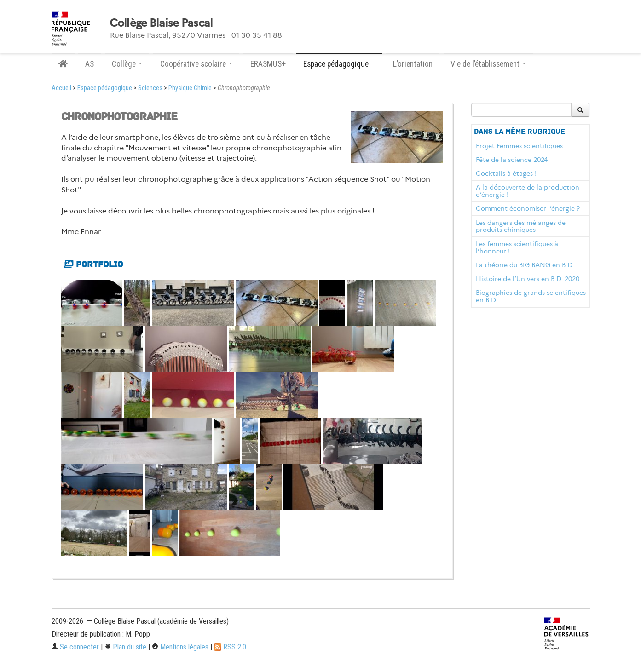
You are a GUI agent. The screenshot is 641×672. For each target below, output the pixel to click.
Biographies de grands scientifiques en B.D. (531, 296)
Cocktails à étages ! (506, 173)
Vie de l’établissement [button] (488, 64)
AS (90, 64)
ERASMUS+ (268, 64)
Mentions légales (180, 647)
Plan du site (125, 647)
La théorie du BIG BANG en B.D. (525, 265)
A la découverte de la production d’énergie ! (528, 191)
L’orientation (413, 64)
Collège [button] (127, 64)
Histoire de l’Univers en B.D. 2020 (528, 279)
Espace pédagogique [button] (339, 64)
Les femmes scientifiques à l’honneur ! (517, 247)
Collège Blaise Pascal (161, 23)
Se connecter (75, 647)
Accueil (61, 88)
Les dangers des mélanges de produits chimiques (521, 226)
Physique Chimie (190, 88)
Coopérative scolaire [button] (196, 64)
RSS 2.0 (230, 647)
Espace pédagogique (105, 88)
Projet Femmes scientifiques (519, 146)
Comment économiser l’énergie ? (528, 208)
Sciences (150, 88)
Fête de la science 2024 (512, 160)
